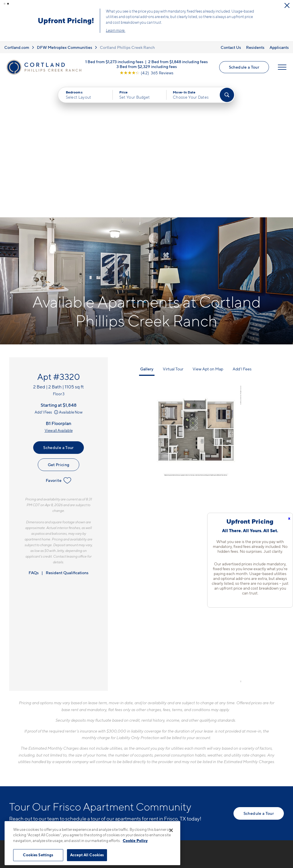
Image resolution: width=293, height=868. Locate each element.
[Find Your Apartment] (227, 95)
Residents (255, 47)
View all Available (59, 294)
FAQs (34, 437)
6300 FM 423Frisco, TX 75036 (113, 762)
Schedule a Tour (244, 67)
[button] (5, 4)
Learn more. (116, 30)
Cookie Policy (135, 841)
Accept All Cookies (87, 855)
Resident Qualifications (67, 437)
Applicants (279, 47)
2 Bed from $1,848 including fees (178, 62)
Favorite (59, 344)
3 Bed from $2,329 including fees (147, 66)
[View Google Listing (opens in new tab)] (146, 73)
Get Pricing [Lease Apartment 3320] (59, 329)
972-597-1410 (110, 748)
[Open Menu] (282, 67)
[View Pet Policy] (143, 779)
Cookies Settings (38, 855)
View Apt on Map (208, 233)
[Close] (171, 830)
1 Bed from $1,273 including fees (114, 62)
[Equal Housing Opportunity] (98, 779)
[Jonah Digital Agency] (271, 824)
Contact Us (231, 47)
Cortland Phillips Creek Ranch (127, 47)
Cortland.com (17, 47)
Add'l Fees (47, 276)
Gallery (147, 233)
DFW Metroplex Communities (65, 47)
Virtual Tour (173, 233)
